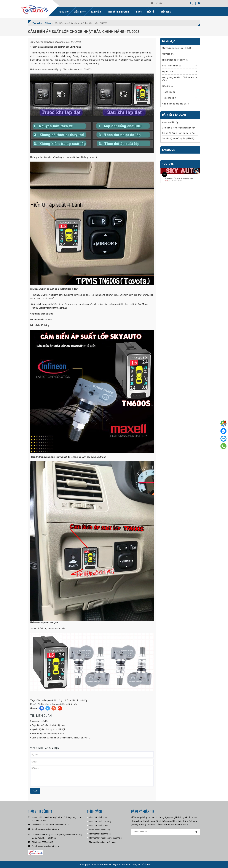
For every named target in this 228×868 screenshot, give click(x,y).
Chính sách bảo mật (98, 817)
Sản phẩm (97, 12)
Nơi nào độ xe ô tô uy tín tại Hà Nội (48, 734)
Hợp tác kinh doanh (119, 12)
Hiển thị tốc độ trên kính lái (175, 60)
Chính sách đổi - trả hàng (100, 821)
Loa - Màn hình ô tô (172, 66)
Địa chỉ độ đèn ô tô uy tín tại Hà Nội (48, 729)
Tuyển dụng (165, 12)
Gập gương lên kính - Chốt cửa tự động (178, 79)
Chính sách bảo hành (99, 825)
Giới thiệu (80, 12)
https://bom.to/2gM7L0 (56, 308)
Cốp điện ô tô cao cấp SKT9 (176, 104)
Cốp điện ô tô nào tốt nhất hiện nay (49, 725)
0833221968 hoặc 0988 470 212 (56, 825)
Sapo (148, 865)
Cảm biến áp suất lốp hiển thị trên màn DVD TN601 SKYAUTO (61, 738)
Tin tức (138, 12)
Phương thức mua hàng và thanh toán (106, 838)
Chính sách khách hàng (100, 830)
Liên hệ (151, 12)
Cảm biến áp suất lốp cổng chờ (51, 700)
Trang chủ (63, 12)
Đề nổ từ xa (168, 86)
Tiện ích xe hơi (169, 98)
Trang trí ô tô (169, 92)
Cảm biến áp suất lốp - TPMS (177, 48)
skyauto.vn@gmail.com (48, 829)
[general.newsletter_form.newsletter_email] (166, 832)
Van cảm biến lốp (40, 721)
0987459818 (47, 842)
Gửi (35, 791)
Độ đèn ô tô (168, 72)
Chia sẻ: (34, 708)
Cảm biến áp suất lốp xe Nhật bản (61, 704)
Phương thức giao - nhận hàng (103, 842)
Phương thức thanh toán (100, 834)
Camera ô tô (168, 54)
